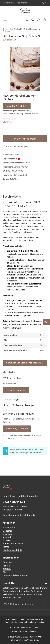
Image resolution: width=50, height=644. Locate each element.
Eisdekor (7, 540)
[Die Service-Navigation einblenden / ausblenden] (44, 3)
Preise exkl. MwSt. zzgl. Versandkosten (21, 114)
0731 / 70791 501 (14, 502)
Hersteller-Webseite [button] (16, 390)
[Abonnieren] (45, 604)
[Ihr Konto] (39, 20)
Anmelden (7, 3)
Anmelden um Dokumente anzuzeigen (25, 363)
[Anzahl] (25, 130)
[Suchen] (27, 20)
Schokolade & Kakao (13, 544)
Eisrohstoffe (9, 528)
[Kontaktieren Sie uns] (46, 322)
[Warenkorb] (45, 20)
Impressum (14, 627)
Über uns (7, 563)
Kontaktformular (28, 515)
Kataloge (7, 569)
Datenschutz (27, 627)
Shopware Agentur (19, 640)
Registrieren (22, 3)
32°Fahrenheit (9, 40)
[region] (25, 69)
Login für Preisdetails (17, 106)
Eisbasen (7, 534)
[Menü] (5, 20)
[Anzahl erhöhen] (44, 130)
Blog (5, 572)
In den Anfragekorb (25, 139)
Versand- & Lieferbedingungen (25, 631)
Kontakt (7, 566)
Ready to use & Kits (12, 550)
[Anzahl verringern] (6, 130)
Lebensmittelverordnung (15, 575)
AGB (36, 627)
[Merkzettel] (33, 20)
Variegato (7, 537)
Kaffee (6, 547)
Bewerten (7, 122)
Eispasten (8, 531)
